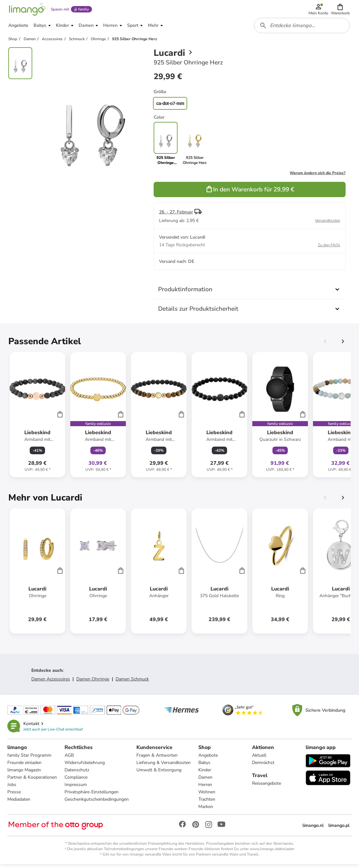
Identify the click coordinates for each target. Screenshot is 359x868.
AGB (69, 759)
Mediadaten (19, 803)
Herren (206, 788)
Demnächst (263, 766)
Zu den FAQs (329, 248)
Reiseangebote (267, 787)
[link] (195, 147)
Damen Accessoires (51, 682)
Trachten (207, 803)
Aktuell (259, 759)
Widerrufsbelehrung (85, 766)
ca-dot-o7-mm (170, 107)
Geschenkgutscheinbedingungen (97, 803)
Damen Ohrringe (93, 682)
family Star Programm (30, 759)
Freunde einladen (25, 766)
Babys (205, 766)
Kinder (205, 773)
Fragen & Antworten (157, 759)
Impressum (76, 788)
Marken (206, 810)
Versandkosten (328, 224)
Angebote (208, 759)
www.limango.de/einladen (272, 852)
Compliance (76, 781)
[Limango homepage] (27, 10)
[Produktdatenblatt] (37, 418)
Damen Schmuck (132, 682)
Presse (14, 795)
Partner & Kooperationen (32, 781)
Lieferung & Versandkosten (164, 766)
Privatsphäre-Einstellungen (92, 795)
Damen (206, 781)
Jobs (12, 788)
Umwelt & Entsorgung (159, 773)
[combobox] (302, 28)
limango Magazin (24, 773)
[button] (341, 10)
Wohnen (207, 795)
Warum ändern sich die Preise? (318, 176)
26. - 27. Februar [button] (176, 215)
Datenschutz (77, 773)
